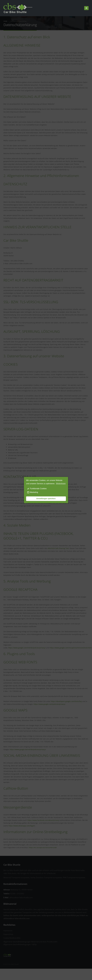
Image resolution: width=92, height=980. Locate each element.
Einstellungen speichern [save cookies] (46, 499)
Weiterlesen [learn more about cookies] (61, 484)
